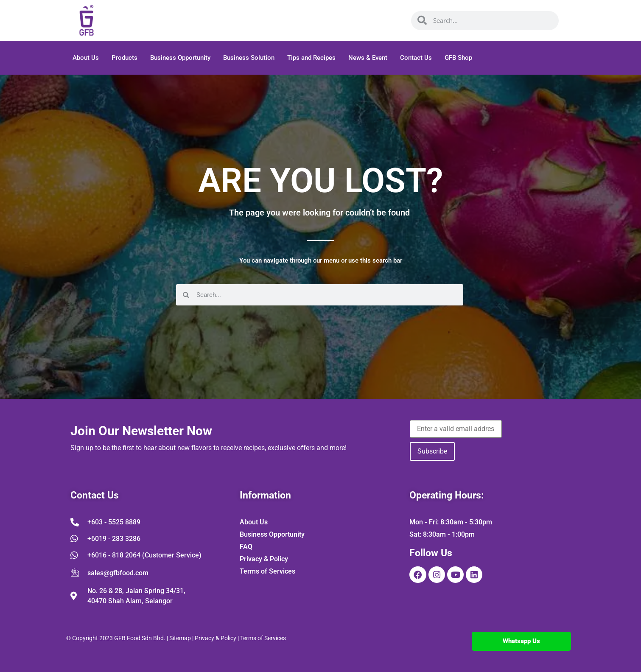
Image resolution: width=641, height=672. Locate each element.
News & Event (368, 58)
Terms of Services (263, 638)
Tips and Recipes (311, 58)
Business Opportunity (180, 58)
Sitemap (180, 638)
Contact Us (416, 58)
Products (125, 58)
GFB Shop (458, 58)
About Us (86, 58)
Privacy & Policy (216, 638)
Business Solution (249, 58)
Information (265, 495)
